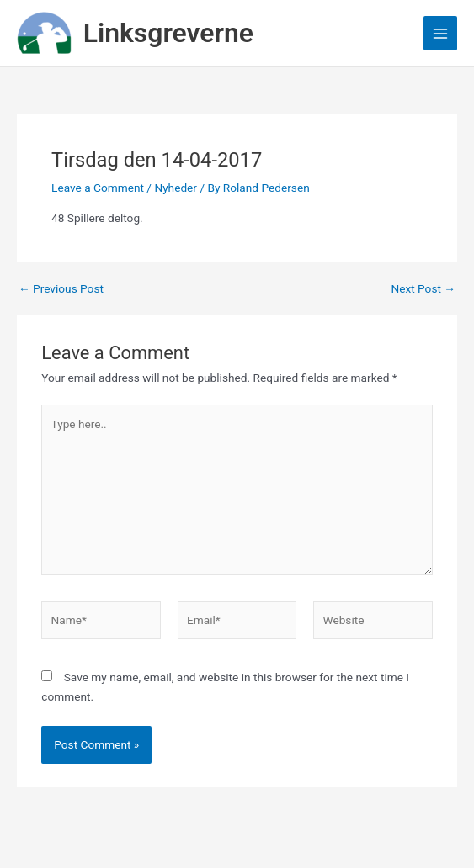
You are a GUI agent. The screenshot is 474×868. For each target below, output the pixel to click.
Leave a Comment (98, 188)
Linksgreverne (168, 33)
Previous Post (61, 289)
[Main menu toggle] (441, 33)
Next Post (423, 289)
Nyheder (176, 188)
